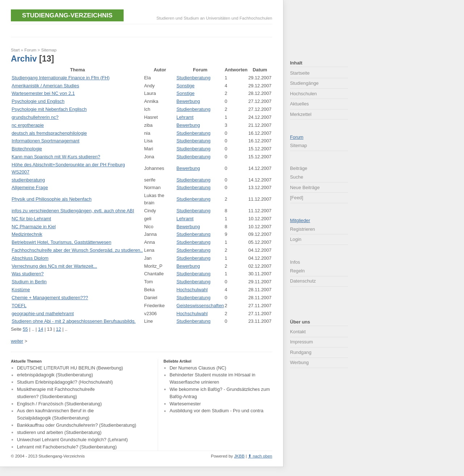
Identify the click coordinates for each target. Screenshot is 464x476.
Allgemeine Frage (30, 187)
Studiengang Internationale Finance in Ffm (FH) (61, 78)
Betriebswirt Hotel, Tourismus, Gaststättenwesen (61, 242)
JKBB (239, 456)
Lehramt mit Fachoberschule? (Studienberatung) (67, 447)
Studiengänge (304, 83)
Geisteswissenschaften (200, 306)
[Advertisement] (143, 30)
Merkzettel (301, 114)
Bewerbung (188, 101)
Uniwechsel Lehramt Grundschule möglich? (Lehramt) (72, 440)
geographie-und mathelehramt (43, 314)
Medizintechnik (27, 234)
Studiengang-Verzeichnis (67, 15)
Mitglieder (300, 220)
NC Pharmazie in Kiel (34, 227)
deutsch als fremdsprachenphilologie (49, 133)
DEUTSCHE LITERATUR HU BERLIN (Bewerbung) (70, 368)
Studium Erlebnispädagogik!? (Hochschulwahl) (65, 382)
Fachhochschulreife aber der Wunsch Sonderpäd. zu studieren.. (77, 250)
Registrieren (303, 229)
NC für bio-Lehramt (31, 219)
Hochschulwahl (192, 290)
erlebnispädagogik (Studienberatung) (55, 375)
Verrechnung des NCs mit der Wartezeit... (54, 266)
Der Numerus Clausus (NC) (198, 368)
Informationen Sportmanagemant (45, 141)
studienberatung (28, 180)
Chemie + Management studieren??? (50, 298)
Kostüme (21, 290)
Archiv (24, 59)
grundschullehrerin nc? (35, 117)
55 (25, 329)
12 (58, 329)
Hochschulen (303, 94)
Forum (30, 50)
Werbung (299, 362)
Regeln (297, 271)
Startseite (300, 73)
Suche (297, 177)
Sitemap (49, 50)
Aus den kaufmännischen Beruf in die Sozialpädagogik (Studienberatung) (55, 415)
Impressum (301, 342)
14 (41, 329)
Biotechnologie (27, 149)
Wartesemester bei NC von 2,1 (43, 93)
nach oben (262, 456)
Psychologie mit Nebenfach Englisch (49, 109)
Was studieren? (28, 274)
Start (15, 50)
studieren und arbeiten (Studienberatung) (59, 432)
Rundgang (301, 352)
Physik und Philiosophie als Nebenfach (52, 199)
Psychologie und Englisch (38, 101)
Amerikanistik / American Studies (45, 86)
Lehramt (185, 117)
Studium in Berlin (29, 282)
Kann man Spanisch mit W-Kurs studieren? (56, 157)
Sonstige (186, 86)
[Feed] (297, 198)
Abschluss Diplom (30, 258)
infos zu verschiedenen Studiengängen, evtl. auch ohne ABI (73, 211)
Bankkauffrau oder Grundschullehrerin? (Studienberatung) (77, 425)
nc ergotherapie (28, 125)
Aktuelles (299, 104)
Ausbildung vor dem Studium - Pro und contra (217, 411)
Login (296, 239)
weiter (17, 341)
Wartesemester (185, 404)
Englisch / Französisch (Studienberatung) (59, 404)
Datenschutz (303, 281)
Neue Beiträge (305, 187)
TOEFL (19, 306)
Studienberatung (194, 78)
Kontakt (298, 332)
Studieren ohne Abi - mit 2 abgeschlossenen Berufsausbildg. (74, 321)
